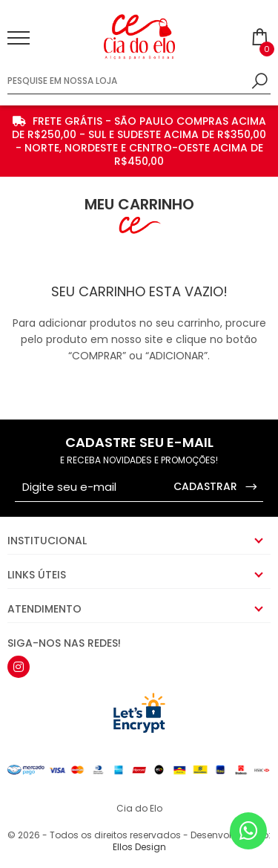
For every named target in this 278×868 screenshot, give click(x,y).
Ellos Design (139, 847)
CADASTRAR (216, 487)
